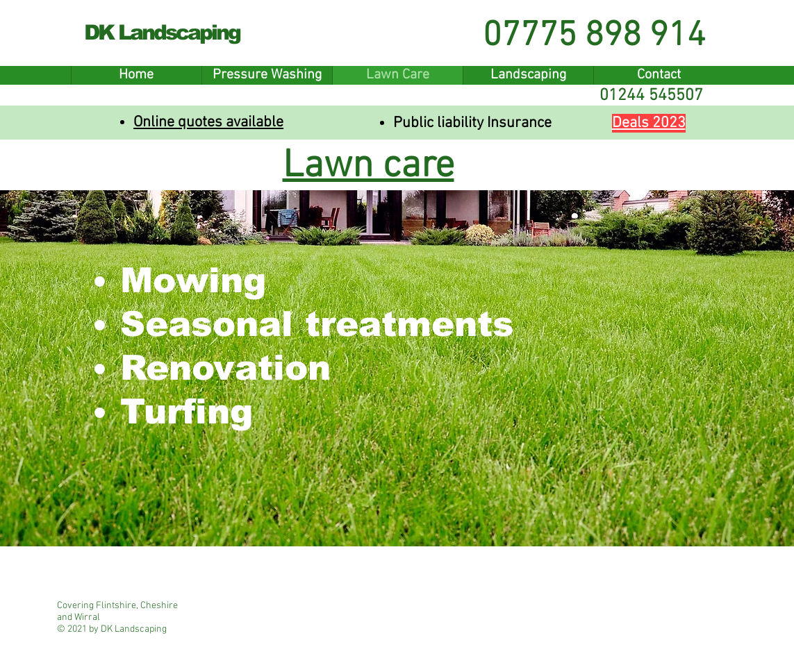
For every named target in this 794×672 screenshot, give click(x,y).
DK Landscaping (162, 32)
